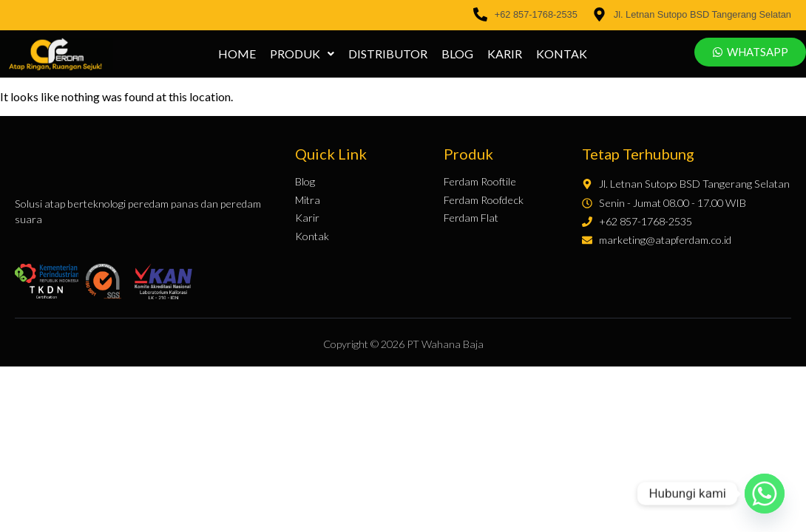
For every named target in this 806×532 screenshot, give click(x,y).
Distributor (389, 54)
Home (238, 54)
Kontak (562, 54)
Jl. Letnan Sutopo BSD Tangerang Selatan (702, 14)
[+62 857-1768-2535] (480, 15)
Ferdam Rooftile (480, 182)
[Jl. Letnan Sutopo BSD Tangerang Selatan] (599, 15)
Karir (505, 54)
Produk (303, 54)
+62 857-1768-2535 (536, 14)
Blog (458, 54)
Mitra (308, 200)
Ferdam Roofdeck (484, 200)
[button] (303, 54)
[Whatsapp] (765, 494)
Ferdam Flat (471, 218)
